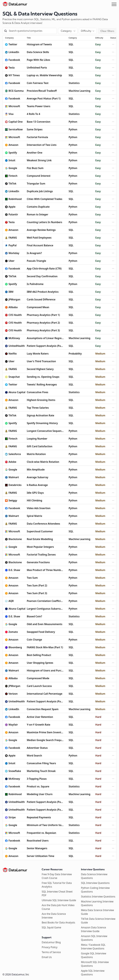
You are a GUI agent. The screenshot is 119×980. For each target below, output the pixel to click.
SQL (71, 44)
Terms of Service (51, 952)
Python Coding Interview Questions (95, 890)
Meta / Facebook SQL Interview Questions (93, 947)
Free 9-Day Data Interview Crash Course (57, 876)
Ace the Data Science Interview (54, 916)
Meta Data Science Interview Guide (98, 912)
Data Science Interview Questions (94, 876)
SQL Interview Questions (95, 883)
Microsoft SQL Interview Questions (95, 964)
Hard (98, 717)
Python (73, 122)
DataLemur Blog (51, 942)
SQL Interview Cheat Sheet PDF (57, 893)
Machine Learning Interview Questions (97, 903)
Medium (100, 354)
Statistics (74, 83)
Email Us (47, 957)
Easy (98, 44)
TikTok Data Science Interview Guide (98, 921)
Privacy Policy (50, 947)
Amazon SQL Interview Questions (94, 938)
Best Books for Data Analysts (58, 922)
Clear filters (107, 31)
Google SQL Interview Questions (94, 955)
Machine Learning (79, 91)
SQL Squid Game (51, 927)
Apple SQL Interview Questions (93, 973)
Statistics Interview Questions (98, 897)
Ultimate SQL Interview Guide (59, 900)
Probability (75, 354)
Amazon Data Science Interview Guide (94, 929)
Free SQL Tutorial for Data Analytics (57, 885)
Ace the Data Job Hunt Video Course (58, 907)
